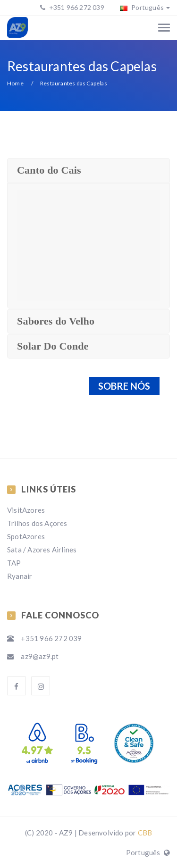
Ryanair (20, 576)
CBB (145, 833)
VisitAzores (26, 510)
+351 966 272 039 (76, 7)
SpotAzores (26, 536)
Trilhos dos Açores (37, 523)
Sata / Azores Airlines (42, 550)
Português (145, 7)
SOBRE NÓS (124, 386)
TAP (14, 563)
